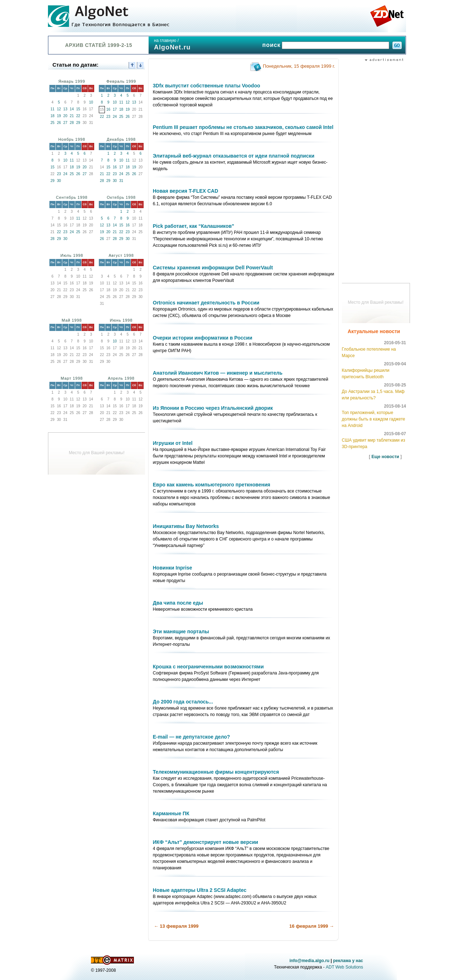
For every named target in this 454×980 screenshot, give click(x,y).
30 (59, 181)
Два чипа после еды (178, 603)
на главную (165, 40)
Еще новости (385, 457)
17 (115, 109)
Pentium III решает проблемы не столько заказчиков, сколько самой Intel (243, 127)
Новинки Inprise (173, 568)
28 (72, 123)
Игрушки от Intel (173, 443)
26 (59, 123)
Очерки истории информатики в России (203, 338)
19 (59, 116)
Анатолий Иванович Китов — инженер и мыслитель (218, 373)
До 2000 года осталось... (183, 702)
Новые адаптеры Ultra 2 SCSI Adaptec (200, 890)
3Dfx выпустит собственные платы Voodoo (207, 86)
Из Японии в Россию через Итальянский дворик (213, 408)
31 (121, 181)
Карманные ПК (171, 813)
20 (65, 116)
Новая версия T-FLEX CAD (186, 191)
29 (78, 123)
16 (108, 109)
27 (65, 123)
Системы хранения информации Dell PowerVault (213, 268)
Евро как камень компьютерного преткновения (212, 485)
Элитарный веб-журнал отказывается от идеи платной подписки (234, 156)
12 (59, 109)
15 (78, 109)
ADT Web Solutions (344, 967)
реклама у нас (348, 961)
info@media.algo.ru (309, 961)
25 (52, 123)
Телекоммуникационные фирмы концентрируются (216, 772)
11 (52, 109)
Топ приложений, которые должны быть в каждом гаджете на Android (374, 419)
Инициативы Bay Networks (186, 526)
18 (52, 116)
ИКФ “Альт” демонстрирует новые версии (206, 842)
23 (108, 117)
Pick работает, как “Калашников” (194, 226)
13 (65, 109)
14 (72, 109)
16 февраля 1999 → (312, 926)
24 (115, 117)
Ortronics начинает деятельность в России (206, 303)
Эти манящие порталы (181, 631)
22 (78, 116)
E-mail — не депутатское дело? (192, 737)
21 (72, 116)
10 (91, 102)
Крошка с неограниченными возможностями (208, 667)
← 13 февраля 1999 (176, 926)
